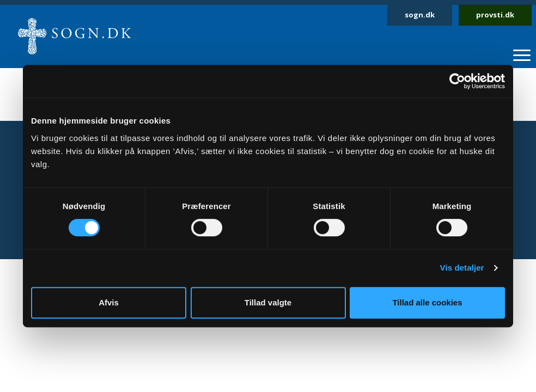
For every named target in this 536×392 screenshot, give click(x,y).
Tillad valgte (268, 302)
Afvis (109, 302)
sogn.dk (420, 15)
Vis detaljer (462, 268)
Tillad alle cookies (427, 302)
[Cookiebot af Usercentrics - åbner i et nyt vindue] (457, 81)
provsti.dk (495, 15)
